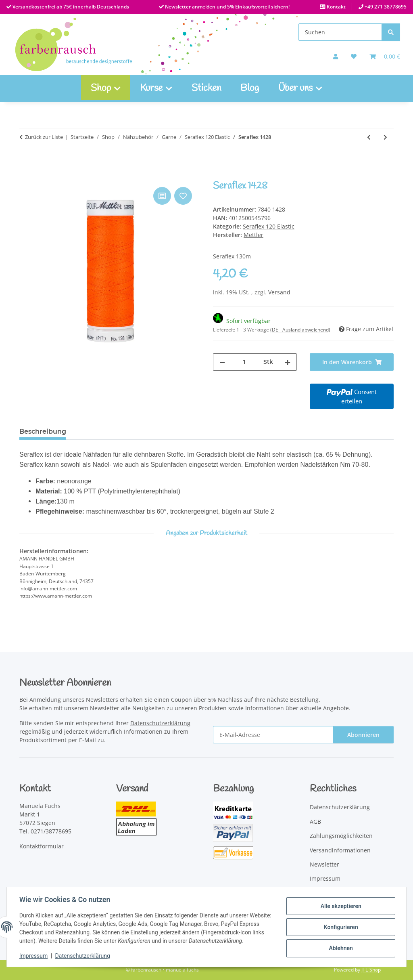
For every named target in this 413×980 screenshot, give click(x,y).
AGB (315, 822)
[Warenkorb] (385, 56)
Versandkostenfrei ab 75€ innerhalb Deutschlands (70, 7)
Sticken (206, 88)
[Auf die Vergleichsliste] (162, 196)
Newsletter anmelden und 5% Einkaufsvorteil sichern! (227, 7)
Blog (250, 88)
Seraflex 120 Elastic (269, 226)
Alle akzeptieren (340, 906)
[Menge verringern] (222, 362)
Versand (279, 292)
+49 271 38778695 (385, 7)
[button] (336, 56)
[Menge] (244, 362)
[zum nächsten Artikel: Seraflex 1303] (385, 137)
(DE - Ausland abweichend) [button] (300, 330)
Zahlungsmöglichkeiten (341, 836)
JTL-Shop (371, 970)
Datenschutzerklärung (83, 956)
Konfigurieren (340, 927)
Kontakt (336, 7)
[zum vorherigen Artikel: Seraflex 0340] (369, 137)
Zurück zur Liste (44, 137)
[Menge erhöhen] (288, 362)
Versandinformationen (340, 850)
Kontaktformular (42, 846)
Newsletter (324, 864)
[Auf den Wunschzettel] (183, 196)
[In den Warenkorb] (26, 176)
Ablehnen (340, 948)
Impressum (34, 956)
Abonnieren (363, 735)
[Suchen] (340, 32)
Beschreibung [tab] (43, 431)
